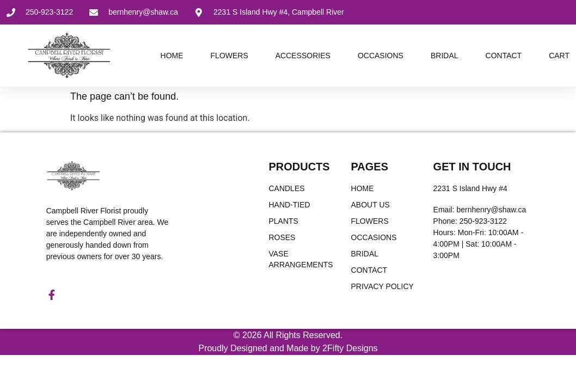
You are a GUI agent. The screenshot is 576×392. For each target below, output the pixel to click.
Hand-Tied (289, 205)
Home (172, 56)
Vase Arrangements (301, 259)
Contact (504, 56)
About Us (370, 205)
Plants (283, 221)
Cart (559, 56)
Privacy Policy (382, 286)
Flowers (229, 56)
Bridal (445, 56)
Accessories (303, 56)
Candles (286, 188)
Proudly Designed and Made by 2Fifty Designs (288, 350)
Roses (282, 237)
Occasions (381, 56)
